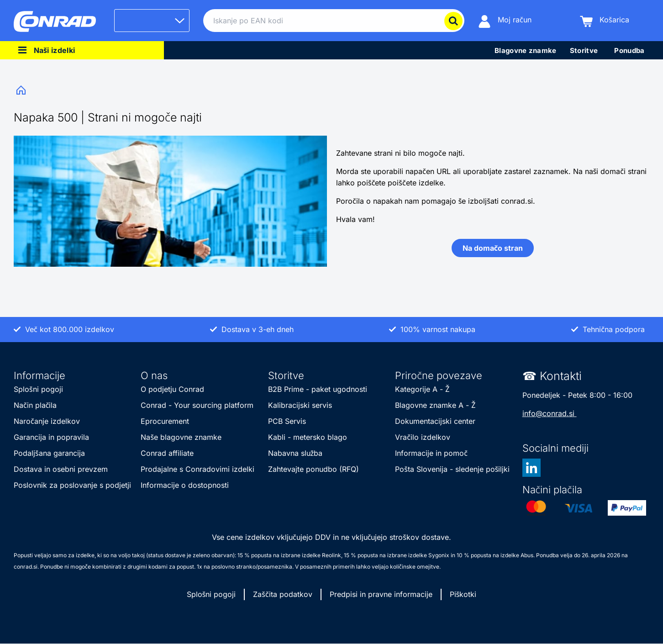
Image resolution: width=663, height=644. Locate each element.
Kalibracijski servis (300, 405)
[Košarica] (605, 21)
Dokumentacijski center (435, 421)
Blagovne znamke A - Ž (435, 405)
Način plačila (35, 405)
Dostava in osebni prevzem (61, 469)
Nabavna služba (295, 453)
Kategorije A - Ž (422, 389)
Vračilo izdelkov (423, 437)
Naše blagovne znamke (181, 437)
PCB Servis (287, 421)
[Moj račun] (505, 21)
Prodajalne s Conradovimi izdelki (197, 469)
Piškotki (463, 594)
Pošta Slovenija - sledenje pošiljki (452, 469)
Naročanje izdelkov (48, 421)
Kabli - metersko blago (308, 437)
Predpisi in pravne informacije (381, 594)
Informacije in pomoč (431, 453)
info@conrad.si (550, 413)
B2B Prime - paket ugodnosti (319, 389)
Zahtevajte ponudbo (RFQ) (313, 469)
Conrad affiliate (167, 453)
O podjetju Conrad (172, 389)
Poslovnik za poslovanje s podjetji (72, 485)
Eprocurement (165, 421)
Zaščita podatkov (282, 594)
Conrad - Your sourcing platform (197, 405)
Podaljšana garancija (49, 453)
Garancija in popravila (51, 437)
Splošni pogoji (38, 389)
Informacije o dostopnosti (185, 485)
